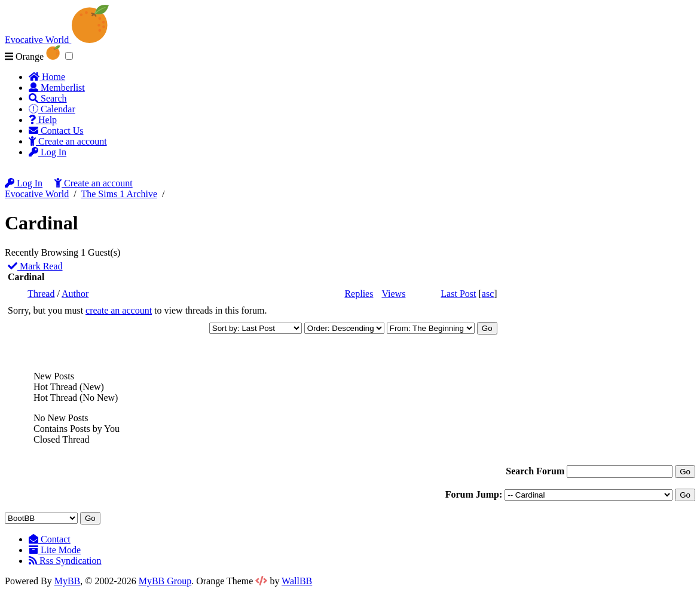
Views (393, 294)
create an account (119, 310)
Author (75, 294)
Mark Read (35, 266)
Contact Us (56, 131)
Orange (33, 56)
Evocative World (37, 194)
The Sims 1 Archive (119, 194)
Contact (50, 539)
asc (488, 294)
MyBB (68, 581)
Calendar (52, 109)
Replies (359, 294)
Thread (41, 294)
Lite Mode (55, 550)
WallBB (297, 581)
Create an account (68, 141)
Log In (48, 152)
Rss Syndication (65, 561)
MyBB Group (165, 581)
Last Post (458, 294)
